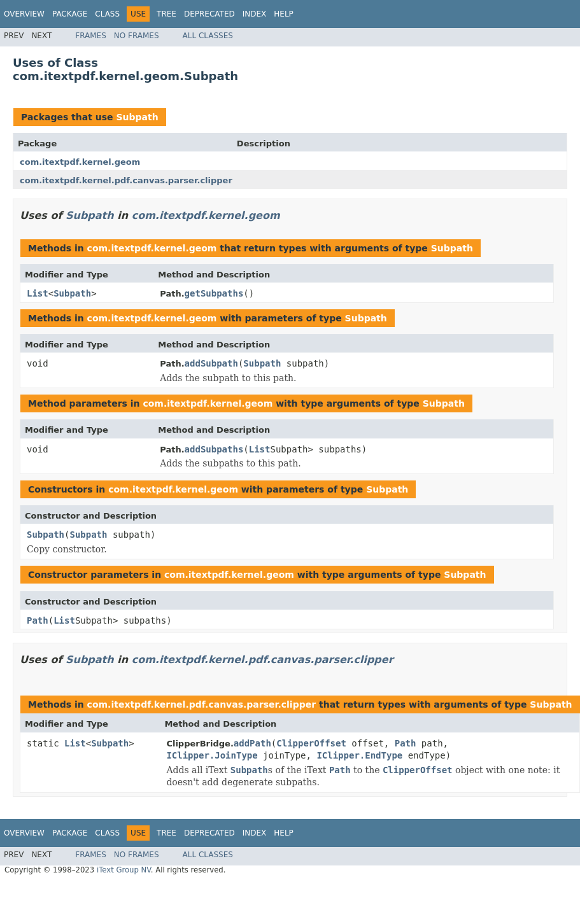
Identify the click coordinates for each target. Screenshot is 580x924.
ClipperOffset (311, 743)
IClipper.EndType (359, 755)
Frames (91, 36)
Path (38, 620)
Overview (24, 14)
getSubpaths (214, 293)
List (38, 293)
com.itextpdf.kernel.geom (80, 162)
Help (284, 14)
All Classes (208, 36)
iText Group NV (124, 870)
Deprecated (209, 14)
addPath (252, 743)
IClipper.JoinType (212, 755)
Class (107, 14)
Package (70, 14)
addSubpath (211, 363)
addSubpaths (214, 449)
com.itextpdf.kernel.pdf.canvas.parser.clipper (126, 180)
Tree (166, 14)
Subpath (137, 117)
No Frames (137, 36)
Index (255, 14)
